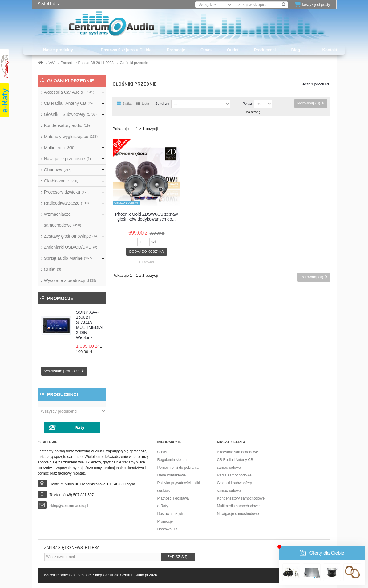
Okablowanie (61, 181)
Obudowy (58, 170)
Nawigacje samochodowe (238, 514)
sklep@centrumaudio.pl (69, 506)
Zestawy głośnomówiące (71, 236)
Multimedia (59, 148)
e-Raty (163, 506)
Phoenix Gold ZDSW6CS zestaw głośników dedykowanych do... (147, 217)
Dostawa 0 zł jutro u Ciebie (126, 50)
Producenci (265, 50)
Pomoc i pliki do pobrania (178, 468)
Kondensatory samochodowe (241, 498)
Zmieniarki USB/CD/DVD (71, 247)
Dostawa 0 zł (168, 529)
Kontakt (330, 50)
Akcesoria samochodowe (238, 452)
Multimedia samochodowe (239, 506)
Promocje (176, 50)
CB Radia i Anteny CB (70, 103)
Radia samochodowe (234, 475)
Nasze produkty (58, 50)
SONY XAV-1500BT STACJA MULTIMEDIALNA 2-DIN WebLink (93, 325)
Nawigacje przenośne (67, 159)
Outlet (233, 50)
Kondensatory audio (67, 125)
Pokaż (247, 104)
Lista (143, 104)
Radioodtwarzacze (67, 203)
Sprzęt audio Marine (68, 258)
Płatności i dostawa (173, 498)
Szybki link (49, 4)
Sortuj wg (162, 104)
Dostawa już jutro (172, 514)
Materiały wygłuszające (71, 137)
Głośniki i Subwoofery (70, 114)
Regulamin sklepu (172, 460)
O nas (206, 50)
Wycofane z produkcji (70, 280)
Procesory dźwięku (67, 192)
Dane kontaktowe (172, 475)
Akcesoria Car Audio (69, 92)
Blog (295, 50)
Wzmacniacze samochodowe (63, 220)
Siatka (124, 104)
